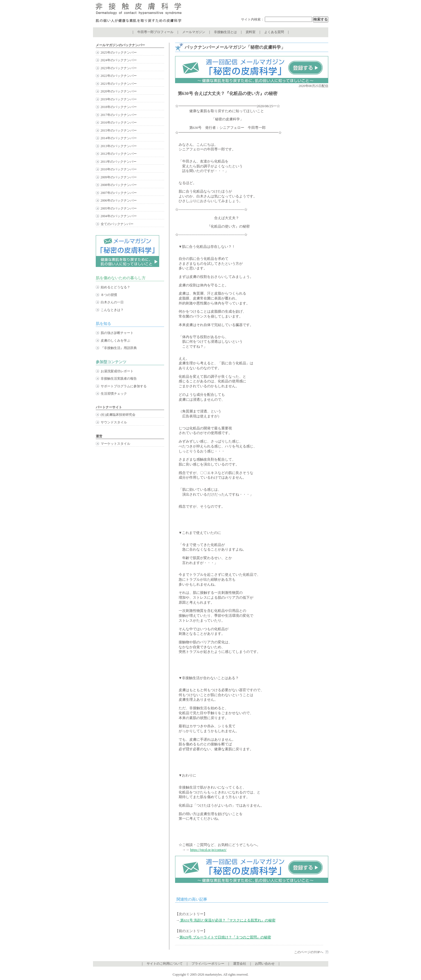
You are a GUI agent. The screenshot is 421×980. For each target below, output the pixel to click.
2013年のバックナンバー (119, 146)
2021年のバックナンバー (119, 84)
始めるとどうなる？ (115, 287)
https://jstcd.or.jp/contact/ (208, 850)
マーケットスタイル (115, 444)
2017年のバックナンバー (119, 115)
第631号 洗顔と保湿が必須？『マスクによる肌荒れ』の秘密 (227, 920)
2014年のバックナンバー (119, 138)
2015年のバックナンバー (119, 130)
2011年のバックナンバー (119, 162)
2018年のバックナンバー (119, 107)
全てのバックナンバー (117, 224)
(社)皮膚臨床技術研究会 (118, 415)
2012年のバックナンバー (119, 154)
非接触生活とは (225, 32)
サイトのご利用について (165, 964)
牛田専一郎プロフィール (155, 32)
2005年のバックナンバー (119, 208)
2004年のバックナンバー (119, 216)
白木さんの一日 (112, 302)
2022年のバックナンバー (119, 76)
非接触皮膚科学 (139, 14)
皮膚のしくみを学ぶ (115, 341)
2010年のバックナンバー (119, 169)
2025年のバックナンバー (119, 53)
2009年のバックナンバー (119, 177)
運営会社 (240, 964)
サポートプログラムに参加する (124, 386)
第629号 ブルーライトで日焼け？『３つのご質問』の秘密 (225, 937)
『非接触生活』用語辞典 (119, 348)
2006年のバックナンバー (119, 200)
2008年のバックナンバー (119, 185)
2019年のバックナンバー (119, 99)
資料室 (251, 32)
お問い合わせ (265, 964)
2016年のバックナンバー (119, 123)
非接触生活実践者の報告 (119, 379)
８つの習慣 (109, 295)
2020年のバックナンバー (119, 91)
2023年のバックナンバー (119, 68)
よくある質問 (274, 32)
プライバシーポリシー (208, 964)
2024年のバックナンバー (119, 60)
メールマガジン (194, 32)
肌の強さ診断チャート (117, 333)
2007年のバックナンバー (119, 193)
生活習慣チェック (114, 394)
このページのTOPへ (309, 952)
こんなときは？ (112, 310)
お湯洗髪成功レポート (117, 371)
